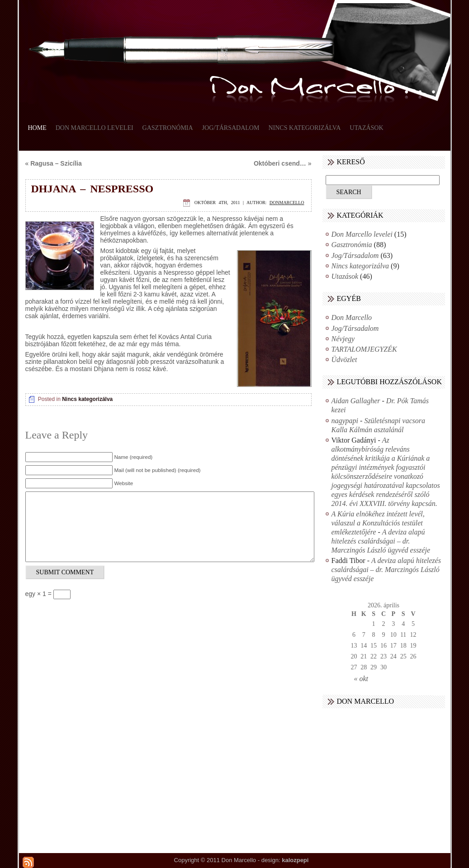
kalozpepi (295, 860)
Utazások (366, 128)
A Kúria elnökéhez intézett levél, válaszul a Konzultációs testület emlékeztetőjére (378, 523)
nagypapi (345, 421)
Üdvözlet (344, 360)
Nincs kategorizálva (304, 128)
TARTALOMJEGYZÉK (364, 349)
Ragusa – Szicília (56, 163)
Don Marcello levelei (95, 128)
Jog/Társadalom (231, 128)
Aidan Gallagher (356, 401)
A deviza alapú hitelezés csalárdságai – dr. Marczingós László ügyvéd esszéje (381, 541)
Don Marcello (352, 317)
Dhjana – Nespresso (92, 189)
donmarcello (287, 203)
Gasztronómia (168, 128)
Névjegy (343, 339)
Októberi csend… (280, 163)
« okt (361, 679)
